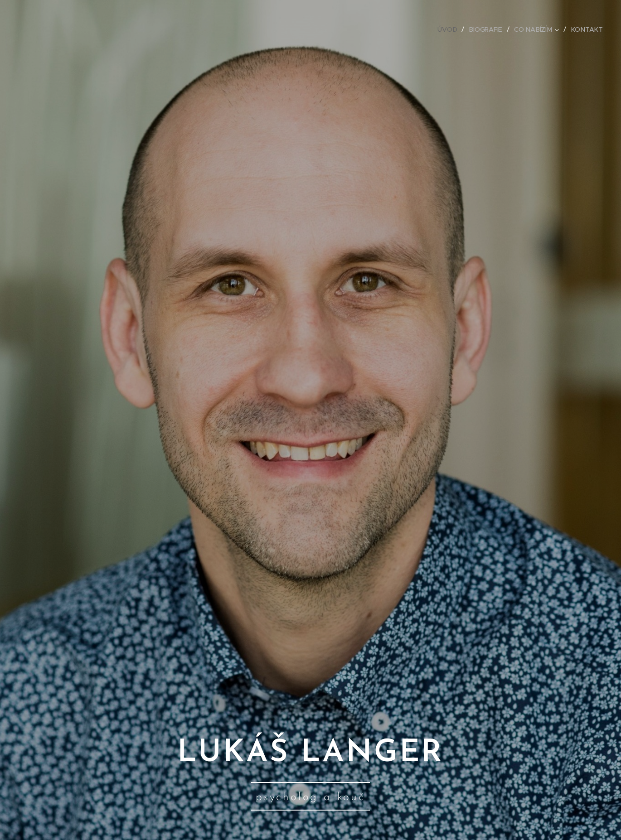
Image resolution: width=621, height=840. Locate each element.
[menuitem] (451, 29)
